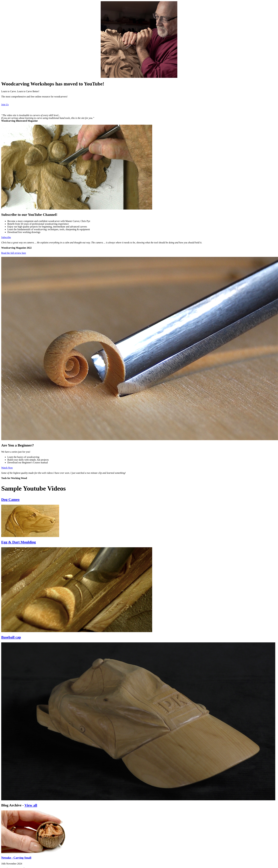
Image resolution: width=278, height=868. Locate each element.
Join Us (5, 105)
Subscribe (6, 237)
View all (31, 805)
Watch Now (7, 468)
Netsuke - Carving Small (16, 858)
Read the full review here (14, 253)
